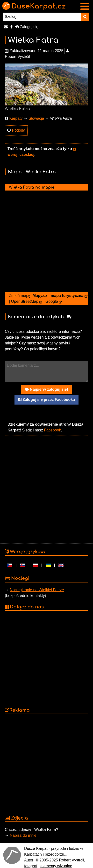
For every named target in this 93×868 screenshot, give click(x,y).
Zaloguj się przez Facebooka (46, 400)
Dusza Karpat (36, 848)
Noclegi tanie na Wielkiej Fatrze (37, 590)
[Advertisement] (45, 489)
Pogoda (18, 130)
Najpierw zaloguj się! (46, 389)
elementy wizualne (56, 866)
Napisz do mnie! (24, 835)
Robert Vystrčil (71, 860)
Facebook (52, 430)
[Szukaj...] (42, 17)
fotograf (31, 866)
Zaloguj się (27, 27)
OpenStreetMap (25, 301)
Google (52, 301)
